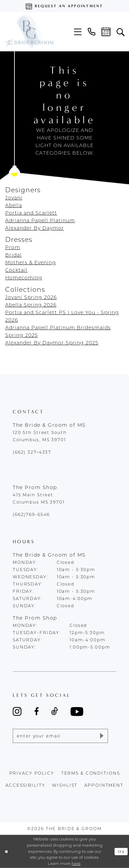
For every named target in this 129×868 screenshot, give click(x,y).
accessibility (25, 786)
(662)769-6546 (31, 514)
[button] (78, 32)
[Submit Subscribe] (101, 736)
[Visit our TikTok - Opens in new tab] (55, 711)
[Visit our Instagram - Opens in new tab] (17, 711)
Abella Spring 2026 (31, 305)
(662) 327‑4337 (32, 452)
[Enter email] (60, 736)
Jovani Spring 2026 (31, 297)
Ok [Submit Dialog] (121, 852)
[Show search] (121, 32)
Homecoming (24, 278)
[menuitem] (78, 32)
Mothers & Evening (31, 262)
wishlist (65, 786)
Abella (14, 205)
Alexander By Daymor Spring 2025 (52, 343)
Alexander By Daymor (35, 228)
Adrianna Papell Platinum (40, 220)
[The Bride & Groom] (29, 32)
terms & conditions (91, 773)
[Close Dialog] (7, 852)
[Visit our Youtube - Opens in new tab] (77, 711)
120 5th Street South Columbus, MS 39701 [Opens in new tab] (40, 436)
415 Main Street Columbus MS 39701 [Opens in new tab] (39, 498)
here (76, 864)
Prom (13, 247)
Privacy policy (32, 773)
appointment (104, 786)
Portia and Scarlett (31, 213)
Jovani (14, 198)
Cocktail (16, 270)
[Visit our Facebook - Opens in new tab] (36, 711)
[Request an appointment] (64, 6)
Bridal (13, 255)
